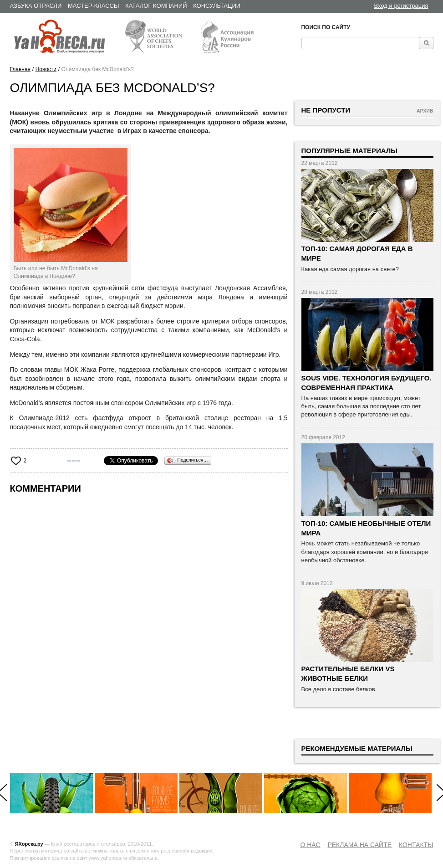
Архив (425, 111)
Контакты (416, 845)
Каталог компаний (156, 6)
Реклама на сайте (359, 845)
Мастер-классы (94, 6)
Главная (20, 69)
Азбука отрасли (36, 6)
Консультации (217, 6)
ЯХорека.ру (29, 844)
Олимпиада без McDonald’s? (98, 69)
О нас (310, 845)
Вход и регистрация (401, 6)
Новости (46, 69)
